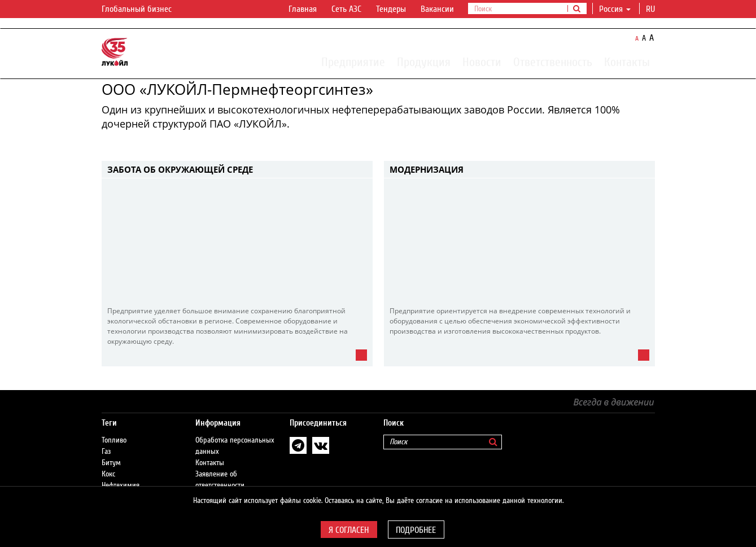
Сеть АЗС (346, 9)
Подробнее (416, 530)
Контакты (627, 62)
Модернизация (427, 169)
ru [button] (652, 9)
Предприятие (353, 62)
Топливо (114, 440)
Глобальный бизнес (143, 10)
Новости (482, 62)
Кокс (108, 474)
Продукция (424, 62)
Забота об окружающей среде (180, 169)
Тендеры (391, 9)
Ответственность (553, 62)
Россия (615, 9)
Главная (303, 9)
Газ (106, 452)
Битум (111, 463)
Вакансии (437, 9)
